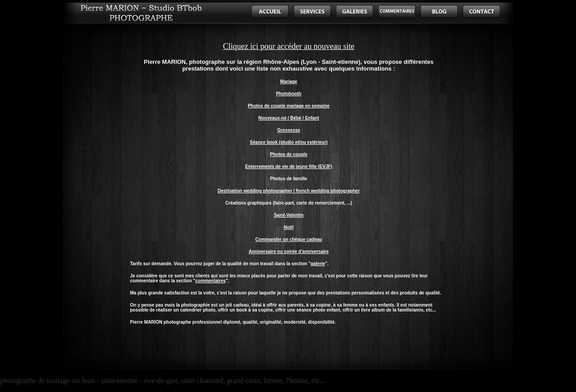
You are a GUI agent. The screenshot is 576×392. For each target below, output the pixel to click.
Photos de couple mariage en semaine (289, 106)
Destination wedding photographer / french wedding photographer (289, 191)
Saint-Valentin (288, 215)
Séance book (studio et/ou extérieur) (289, 142)
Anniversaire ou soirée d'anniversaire (288, 252)
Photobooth (288, 94)
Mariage (289, 82)
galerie (318, 264)
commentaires (211, 281)
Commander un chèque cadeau (288, 239)
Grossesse (289, 130)
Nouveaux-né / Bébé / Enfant (289, 118)
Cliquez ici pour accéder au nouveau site (289, 46)
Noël (289, 227)
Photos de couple (289, 154)
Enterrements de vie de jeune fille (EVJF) (289, 167)
